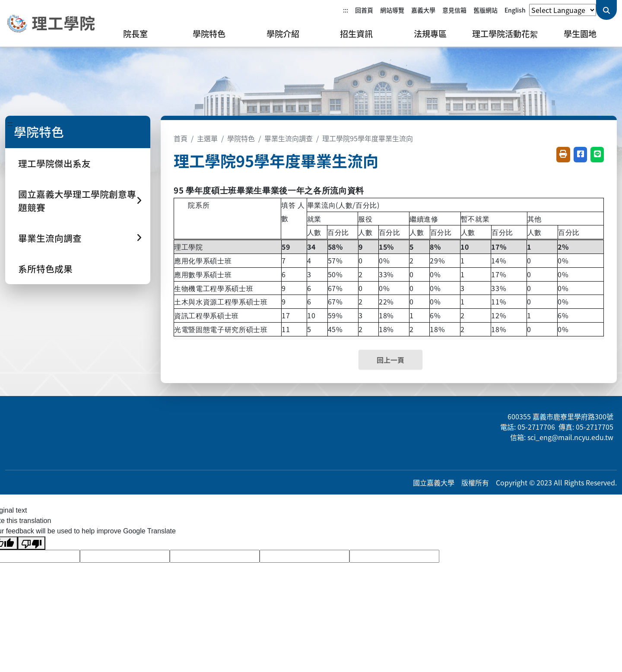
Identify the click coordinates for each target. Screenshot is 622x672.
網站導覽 (392, 10)
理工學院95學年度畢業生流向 (368, 138)
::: (346, 10)
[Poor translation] (32, 543)
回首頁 (364, 10)
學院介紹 (283, 34)
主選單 (207, 138)
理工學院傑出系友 (54, 163)
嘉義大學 (423, 10)
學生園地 (580, 34)
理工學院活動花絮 (505, 34)
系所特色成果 (45, 269)
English (515, 10)
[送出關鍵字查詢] (606, 10)
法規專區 (430, 34)
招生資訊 (356, 34)
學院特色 (209, 34)
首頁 (181, 138)
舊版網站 (486, 10)
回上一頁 (390, 360)
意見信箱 (454, 10)
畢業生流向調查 (289, 138)
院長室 (135, 34)
